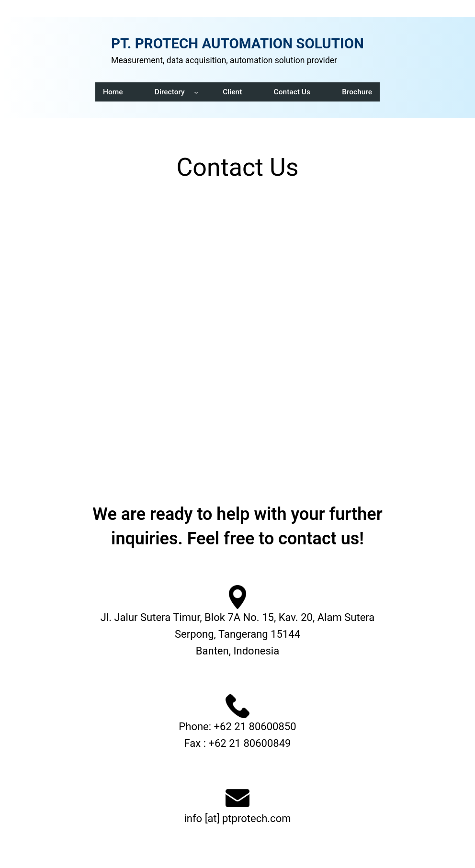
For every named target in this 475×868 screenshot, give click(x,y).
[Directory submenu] (196, 92)
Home (113, 92)
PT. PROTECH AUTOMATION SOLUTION (237, 44)
